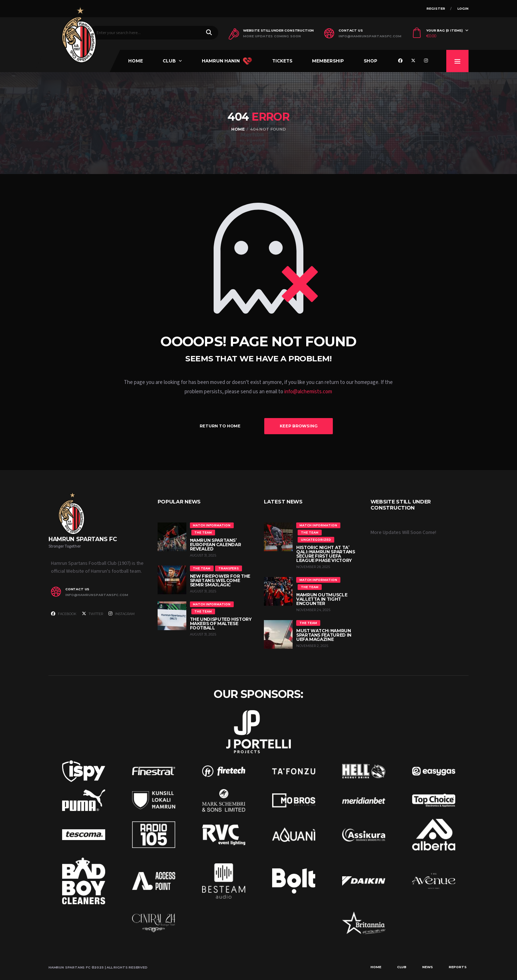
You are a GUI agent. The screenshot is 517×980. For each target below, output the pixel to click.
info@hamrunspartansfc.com (370, 36)
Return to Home (220, 426)
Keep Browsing (299, 426)
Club (169, 61)
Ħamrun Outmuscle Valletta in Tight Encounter (322, 599)
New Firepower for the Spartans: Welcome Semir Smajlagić (220, 580)
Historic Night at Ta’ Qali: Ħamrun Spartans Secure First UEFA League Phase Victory (325, 554)
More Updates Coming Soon (272, 36)
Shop (371, 61)
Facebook (64, 614)
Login (463, 8)
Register (436, 8)
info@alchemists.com (308, 392)
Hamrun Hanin (227, 61)
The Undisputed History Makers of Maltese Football (221, 623)
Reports (458, 967)
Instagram (122, 614)
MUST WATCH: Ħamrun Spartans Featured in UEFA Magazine (324, 635)
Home (136, 61)
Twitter (92, 614)
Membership (328, 61)
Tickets (282, 61)
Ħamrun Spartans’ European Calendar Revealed (216, 545)
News (428, 967)
